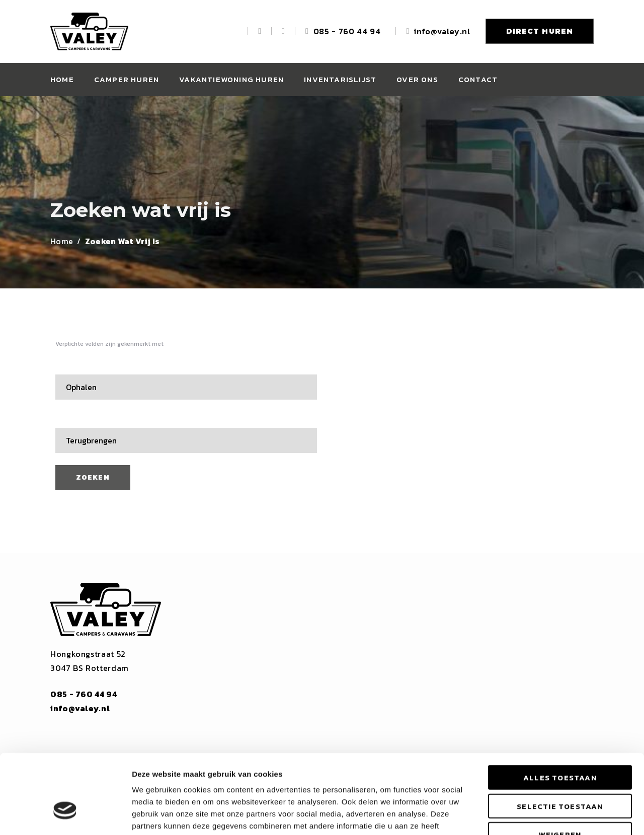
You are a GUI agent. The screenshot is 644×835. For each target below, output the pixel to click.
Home (62, 79)
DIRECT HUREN (540, 31)
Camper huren (127, 79)
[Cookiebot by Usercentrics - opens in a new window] (65, 815)
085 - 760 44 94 (347, 31)
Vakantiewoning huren (231, 79)
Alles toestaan (560, 714)
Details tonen (544, 815)
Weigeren (560, 771)
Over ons (417, 79)
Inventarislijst (340, 79)
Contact (478, 79)
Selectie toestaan (560, 743)
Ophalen (74, 365)
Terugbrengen (84, 419)
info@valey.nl (442, 31)
